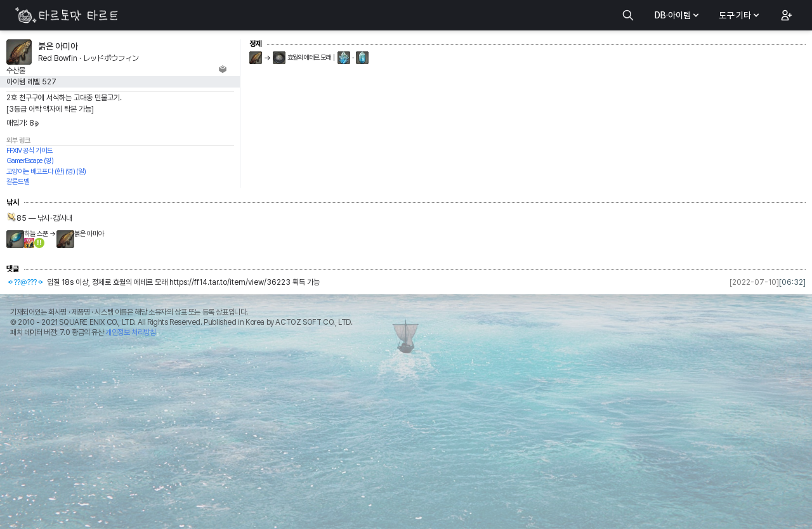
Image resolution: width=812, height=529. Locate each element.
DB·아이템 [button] (678, 15)
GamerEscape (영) (30, 161)
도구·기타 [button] (740, 15)
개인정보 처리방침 (130, 332)
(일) (81, 172)
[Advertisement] (406, 436)
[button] (785, 15)
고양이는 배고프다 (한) (35, 172)
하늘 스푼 (36, 234)
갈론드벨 (18, 182)
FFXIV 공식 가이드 (29, 151)
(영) (70, 172)
